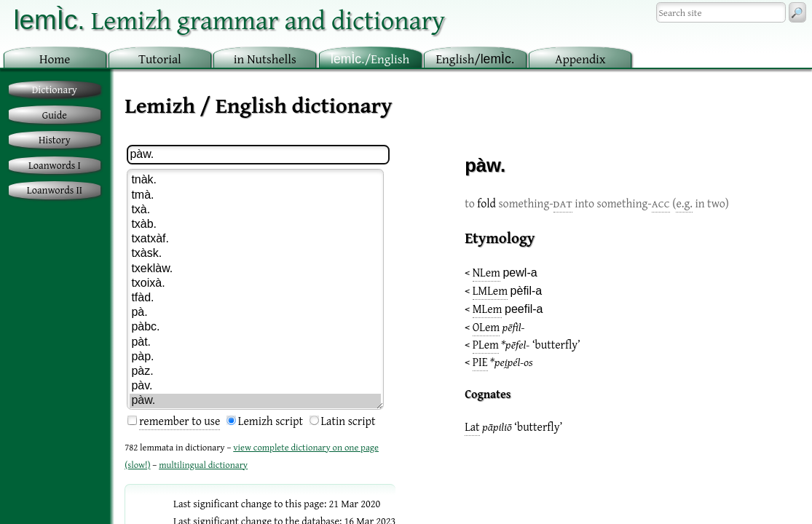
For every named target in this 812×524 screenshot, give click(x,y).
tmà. (255, 196)
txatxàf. (255, 239)
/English (370, 59)
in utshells (265, 59)
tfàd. (255, 298)
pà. (255, 313)
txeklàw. (255, 269)
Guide (55, 115)
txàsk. (255, 254)
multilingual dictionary (203, 465)
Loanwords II (55, 190)
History (55, 139)
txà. (255, 210)
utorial (160, 59)
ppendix (580, 59)
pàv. (255, 386)
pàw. (255, 401)
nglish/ (475, 59)
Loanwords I (55, 165)
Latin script (348, 421)
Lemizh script (271, 421)
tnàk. (255, 180)
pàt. (255, 343)
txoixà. (255, 284)
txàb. (255, 225)
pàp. (255, 357)
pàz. (255, 372)
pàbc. (255, 327)
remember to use (180, 421)
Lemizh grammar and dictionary (229, 19)
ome (55, 59)
